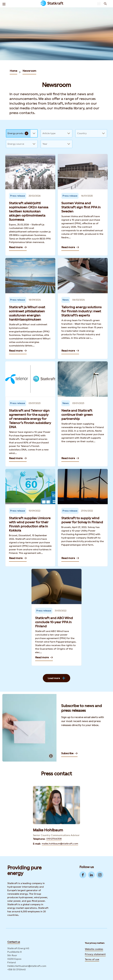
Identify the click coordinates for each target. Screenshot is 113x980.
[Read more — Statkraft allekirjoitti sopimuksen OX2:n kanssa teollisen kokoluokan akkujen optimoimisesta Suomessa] (30, 205)
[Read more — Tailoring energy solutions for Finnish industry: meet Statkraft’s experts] (83, 308)
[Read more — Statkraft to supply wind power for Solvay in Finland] (83, 518)
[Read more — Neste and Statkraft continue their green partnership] (83, 414)
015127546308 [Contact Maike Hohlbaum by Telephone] (54, 839)
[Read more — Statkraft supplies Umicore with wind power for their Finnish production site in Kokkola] (30, 518)
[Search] (105, 4)
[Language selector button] (99, 4)
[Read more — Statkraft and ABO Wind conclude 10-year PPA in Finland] (56, 617)
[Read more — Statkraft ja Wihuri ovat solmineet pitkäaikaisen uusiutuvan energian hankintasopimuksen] (30, 308)
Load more (56, 678)
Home (13, 71)
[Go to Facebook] (83, 875)
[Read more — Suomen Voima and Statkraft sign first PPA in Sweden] (83, 205)
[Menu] (4, 4)
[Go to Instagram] (100, 875)
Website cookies (94, 949)
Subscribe (69, 754)
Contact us (14, 942)
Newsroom (29, 71)
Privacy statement (95, 954)
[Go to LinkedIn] (91, 875)
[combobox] (8, 133)
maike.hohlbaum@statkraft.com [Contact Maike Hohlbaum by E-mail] (60, 844)
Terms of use (92, 959)
